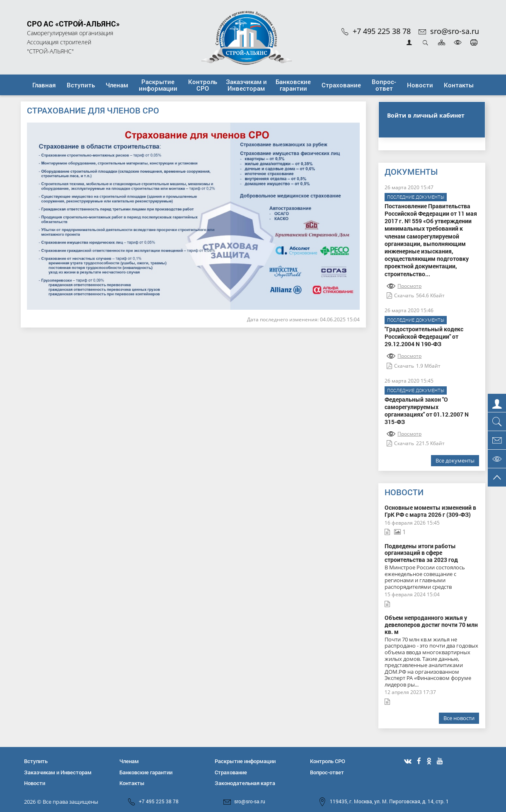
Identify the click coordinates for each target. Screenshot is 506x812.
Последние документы (416, 197)
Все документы (455, 460)
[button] (81, 85)
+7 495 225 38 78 (376, 31)
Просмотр (404, 286)
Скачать (400, 295)
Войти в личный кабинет (426, 115)
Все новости (459, 718)
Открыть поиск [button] (425, 42)
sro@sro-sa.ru (449, 31)
